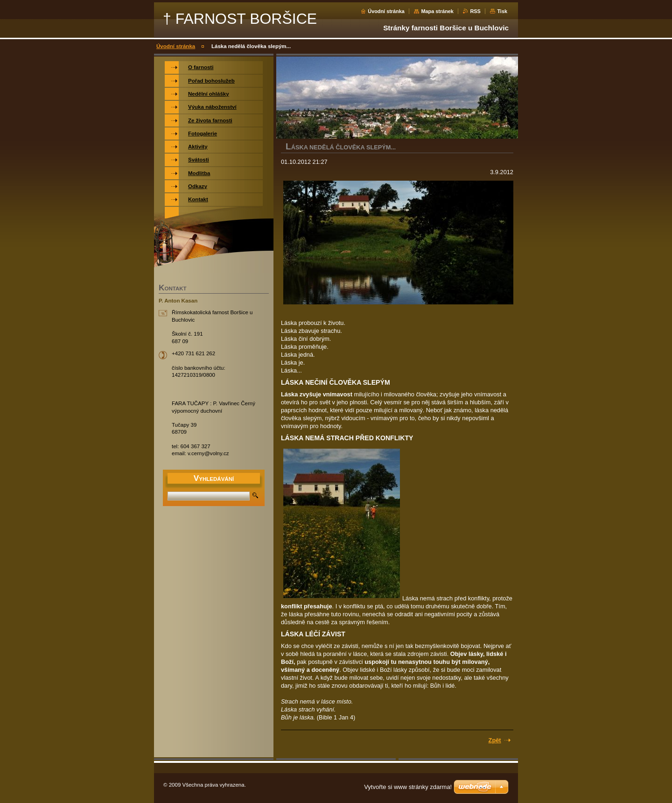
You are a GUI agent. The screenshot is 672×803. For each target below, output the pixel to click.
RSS (475, 11)
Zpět (495, 740)
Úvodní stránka (386, 11)
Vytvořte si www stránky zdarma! (408, 787)
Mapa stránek (437, 11)
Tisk (502, 11)
